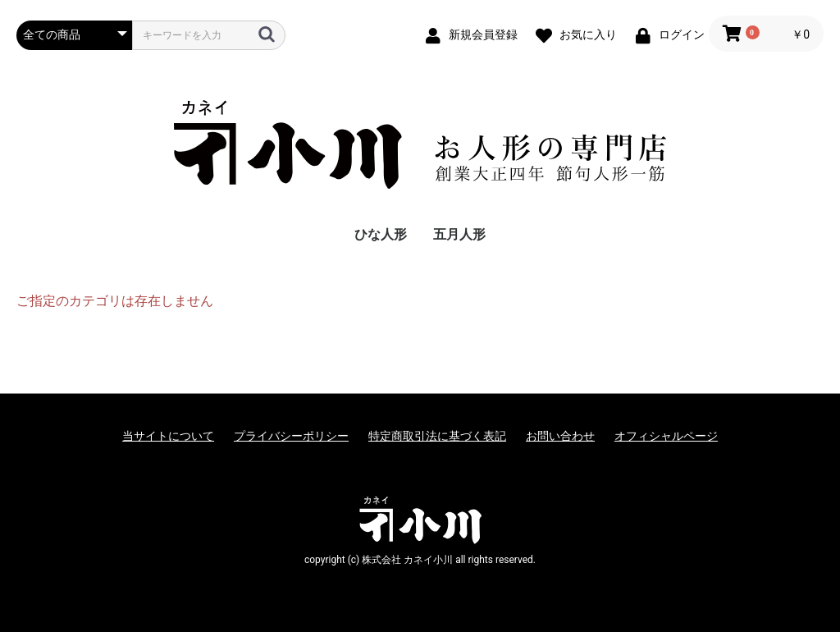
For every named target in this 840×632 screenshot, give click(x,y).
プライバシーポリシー (291, 436)
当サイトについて (168, 436)
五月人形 (459, 234)
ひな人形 (381, 234)
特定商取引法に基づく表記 (437, 436)
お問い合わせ (560, 436)
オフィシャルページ (666, 436)
